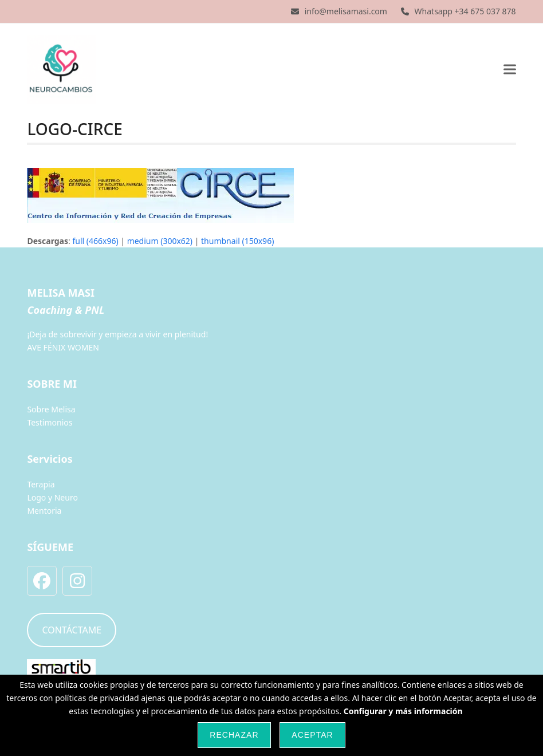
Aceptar (312, 735)
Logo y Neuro (52, 497)
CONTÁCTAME (72, 630)
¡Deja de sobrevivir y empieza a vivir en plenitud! (117, 334)
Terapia (41, 484)
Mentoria (44, 511)
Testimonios (50, 422)
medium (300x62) (160, 241)
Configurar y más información (403, 711)
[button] (510, 69)
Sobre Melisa (51, 409)
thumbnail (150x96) (237, 241)
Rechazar (234, 735)
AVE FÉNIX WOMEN (63, 347)
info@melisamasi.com (346, 11)
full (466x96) (95, 241)
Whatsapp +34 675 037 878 (465, 11)
